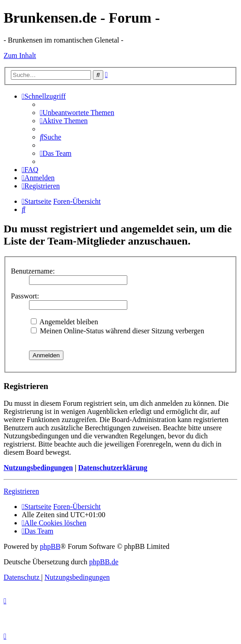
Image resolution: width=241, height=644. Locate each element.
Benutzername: (33, 271)
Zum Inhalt (20, 55)
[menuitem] (77, 113)
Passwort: (25, 296)
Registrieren (21, 491)
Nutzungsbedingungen (38, 468)
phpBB (50, 546)
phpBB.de (104, 562)
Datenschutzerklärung (113, 468)
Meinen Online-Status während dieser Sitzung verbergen (118, 331)
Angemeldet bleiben (64, 322)
